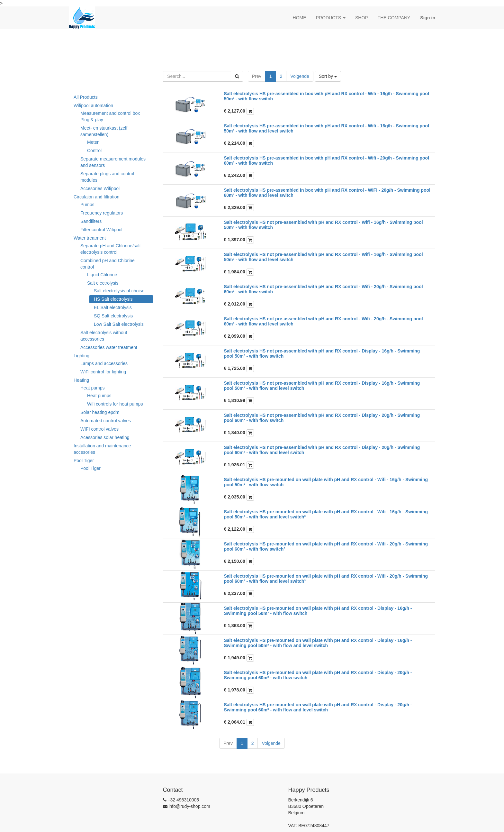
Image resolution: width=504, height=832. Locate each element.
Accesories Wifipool (100, 188)
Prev (257, 76)
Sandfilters (91, 221)
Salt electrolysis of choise (119, 291)
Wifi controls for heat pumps (115, 404)
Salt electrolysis (103, 283)
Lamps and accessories (104, 363)
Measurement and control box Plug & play (110, 116)
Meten (93, 142)
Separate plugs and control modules (107, 177)
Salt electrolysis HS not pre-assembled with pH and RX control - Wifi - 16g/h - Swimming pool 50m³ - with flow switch (324, 225)
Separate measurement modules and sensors (113, 162)
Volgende (300, 76)
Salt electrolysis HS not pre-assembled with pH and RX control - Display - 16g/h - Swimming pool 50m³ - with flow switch (322, 353)
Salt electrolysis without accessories (104, 336)
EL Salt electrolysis (113, 307)
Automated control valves (106, 421)
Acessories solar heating (105, 437)
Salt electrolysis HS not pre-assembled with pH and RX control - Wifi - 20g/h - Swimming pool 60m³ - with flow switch (324, 289)
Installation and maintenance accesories (102, 449)
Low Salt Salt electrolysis (119, 324)
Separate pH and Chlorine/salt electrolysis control (111, 249)
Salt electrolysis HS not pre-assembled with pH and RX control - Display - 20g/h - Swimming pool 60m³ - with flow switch (322, 418)
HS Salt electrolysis (113, 299)
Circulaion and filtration (96, 197)
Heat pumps (92, 388)
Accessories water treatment (109, 347)
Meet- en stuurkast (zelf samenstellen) (104, 131)
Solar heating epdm (100, 412)
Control (94, 151)
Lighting (81, 356)
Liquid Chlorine (102, 275)
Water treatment (90, 238)
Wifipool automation (93, 105)
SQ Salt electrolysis (113, 316)
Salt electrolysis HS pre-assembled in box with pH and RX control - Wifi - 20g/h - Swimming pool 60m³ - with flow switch (327, 160)
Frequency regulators (102, 213)
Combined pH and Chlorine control (108, 264)
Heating (81, 380)
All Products (86, 97)
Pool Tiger (84, 461)
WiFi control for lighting (103, 372)
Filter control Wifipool (101, 230)
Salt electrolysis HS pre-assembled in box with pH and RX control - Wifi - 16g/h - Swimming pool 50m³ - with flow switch (327, 96)
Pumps (87, 205)
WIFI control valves (99, 429)
